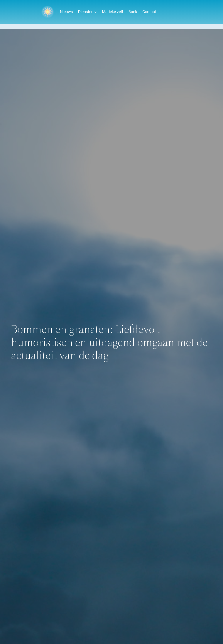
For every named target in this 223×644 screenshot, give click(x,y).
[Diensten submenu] (95, 12)
